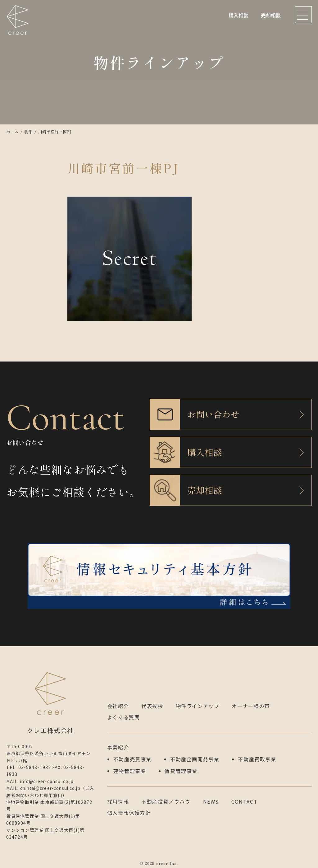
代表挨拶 (152, 703)
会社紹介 (118, 703)
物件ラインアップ (198, 703)
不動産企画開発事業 (195, 755)
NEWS (211, 797)
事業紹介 (118, 744)
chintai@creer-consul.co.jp (53, 785)
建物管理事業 (130, 767)
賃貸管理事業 (181, 767)
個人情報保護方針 (129, 808)
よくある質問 (124, 714)
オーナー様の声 (251, 703)
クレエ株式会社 (19, 23)
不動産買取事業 (257, 755)
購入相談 (238, 15)
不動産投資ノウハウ (166, 797)
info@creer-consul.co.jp (49, 778)
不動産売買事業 (132, 755)
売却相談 (271, 15)
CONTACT (244, 797)
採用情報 (118, 797)
